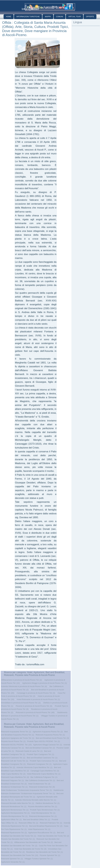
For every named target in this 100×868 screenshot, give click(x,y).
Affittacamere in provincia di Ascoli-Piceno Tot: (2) (21, 680)
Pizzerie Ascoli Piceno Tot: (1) (13, 741)
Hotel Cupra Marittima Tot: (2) (13, 774)
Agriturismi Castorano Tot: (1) (13, 758)
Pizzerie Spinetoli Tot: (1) (50, 855)
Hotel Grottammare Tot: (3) (39, 784)
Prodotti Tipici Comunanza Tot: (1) (44, 761)
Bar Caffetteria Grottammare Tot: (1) (40, 780)
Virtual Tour (74, 17)
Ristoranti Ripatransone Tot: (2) (14, 833)
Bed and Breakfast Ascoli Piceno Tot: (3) (52, 738)
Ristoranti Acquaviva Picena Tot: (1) (50, 735)
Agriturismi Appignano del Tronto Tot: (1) (18, 738)
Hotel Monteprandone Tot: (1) (43, 813)
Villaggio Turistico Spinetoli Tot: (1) (39, 859)
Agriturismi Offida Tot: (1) (11, 820)
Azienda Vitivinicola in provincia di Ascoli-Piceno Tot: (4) (24, 686)
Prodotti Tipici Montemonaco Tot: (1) (45, 810)
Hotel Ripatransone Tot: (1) (39, 829)
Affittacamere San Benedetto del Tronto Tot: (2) (33, 842)
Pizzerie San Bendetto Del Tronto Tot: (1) (18, 839)
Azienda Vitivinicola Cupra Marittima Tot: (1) (34, 767)
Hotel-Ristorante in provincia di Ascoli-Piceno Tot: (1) (38, 699)
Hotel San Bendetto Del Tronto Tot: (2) (53, 836)
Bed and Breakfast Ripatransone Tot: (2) (46, 826)
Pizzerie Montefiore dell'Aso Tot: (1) (43, 807)
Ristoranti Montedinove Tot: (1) (14, 807)
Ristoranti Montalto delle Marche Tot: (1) (18, 803)
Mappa (48, 17)
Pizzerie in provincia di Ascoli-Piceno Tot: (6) (34, 706)
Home (9, 17)
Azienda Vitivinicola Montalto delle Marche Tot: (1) (35, 800)
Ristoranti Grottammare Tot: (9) (42, 787)
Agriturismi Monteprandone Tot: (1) (15, 813)
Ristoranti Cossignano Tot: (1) (39, 764)
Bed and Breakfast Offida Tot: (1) (37, 820)
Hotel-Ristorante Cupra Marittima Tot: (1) (44, 774)
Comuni (60, 17)
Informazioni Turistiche (28, 17)
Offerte (90, 17)
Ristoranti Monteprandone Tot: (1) (43, 816)
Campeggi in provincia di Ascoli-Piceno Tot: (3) (36, 693)
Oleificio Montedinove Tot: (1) (48, 803)
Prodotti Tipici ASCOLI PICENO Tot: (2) (44, 741)
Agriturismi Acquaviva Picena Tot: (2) (48, 732)
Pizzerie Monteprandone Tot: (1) (14, 816)
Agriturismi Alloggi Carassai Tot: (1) (48, 745)
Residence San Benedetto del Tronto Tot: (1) (44, 852)
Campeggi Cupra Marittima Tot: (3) (45, 771)
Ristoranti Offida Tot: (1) (28, 823)
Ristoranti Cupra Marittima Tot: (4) (15, 777)
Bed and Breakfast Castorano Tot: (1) (42, 758)
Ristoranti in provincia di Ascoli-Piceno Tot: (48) (35, 712)
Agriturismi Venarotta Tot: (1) (13, 862)
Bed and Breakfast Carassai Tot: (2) (40, 748)
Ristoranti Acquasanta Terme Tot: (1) (16, 732)
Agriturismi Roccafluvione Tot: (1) (42, 833)
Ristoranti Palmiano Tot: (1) (51, 823)
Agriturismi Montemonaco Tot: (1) (15, 810)
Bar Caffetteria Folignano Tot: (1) (44, 777)
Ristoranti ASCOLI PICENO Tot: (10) (16, 745)
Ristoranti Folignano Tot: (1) (12, 780)
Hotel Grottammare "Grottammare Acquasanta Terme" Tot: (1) (26, 790)
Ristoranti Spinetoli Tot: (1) (12, 859)
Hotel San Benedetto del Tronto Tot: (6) (30, 849)
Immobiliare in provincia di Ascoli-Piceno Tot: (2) (21, 703)
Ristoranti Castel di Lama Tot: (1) (29, 751)
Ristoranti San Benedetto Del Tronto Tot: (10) (20, 855)
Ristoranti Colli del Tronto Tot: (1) (15, 761)
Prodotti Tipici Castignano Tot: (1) (40, 754)
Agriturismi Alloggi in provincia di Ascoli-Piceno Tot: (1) (45, 683)
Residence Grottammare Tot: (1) (14, 787)
